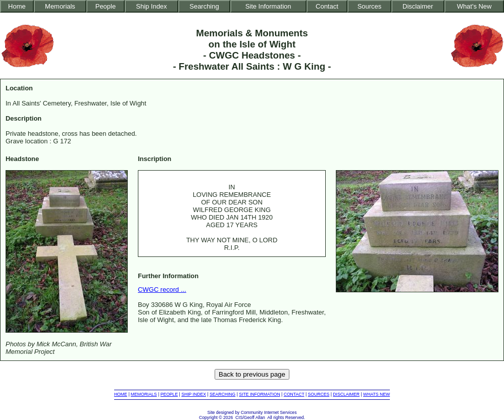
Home (17, 6)
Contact (327, 6)
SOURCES (319, 394)
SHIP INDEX (194, 394)
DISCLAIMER (346, 394)
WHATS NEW (376, 394)
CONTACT (294, 394)
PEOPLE (169, 394)
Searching (204, 6)
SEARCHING (222, 394)
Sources (370, 6)
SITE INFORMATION (259, 394)
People (106, 6)
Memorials (60, 6)
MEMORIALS (144, 394)
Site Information (268, 6)
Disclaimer (418, 6)
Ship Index (151, 6)
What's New (474, 6)
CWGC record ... (162, 290)
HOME (121, 394)
